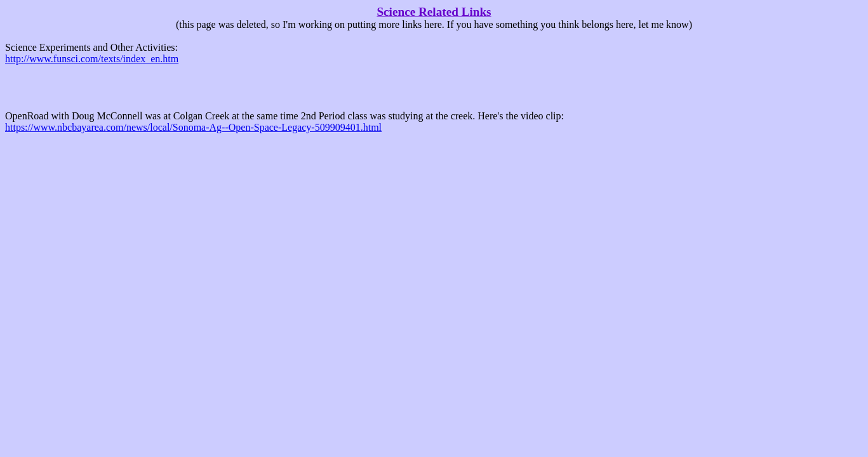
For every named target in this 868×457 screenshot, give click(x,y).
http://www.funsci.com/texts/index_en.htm (92, 59)
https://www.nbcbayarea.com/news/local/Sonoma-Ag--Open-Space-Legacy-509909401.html (193, 127)
